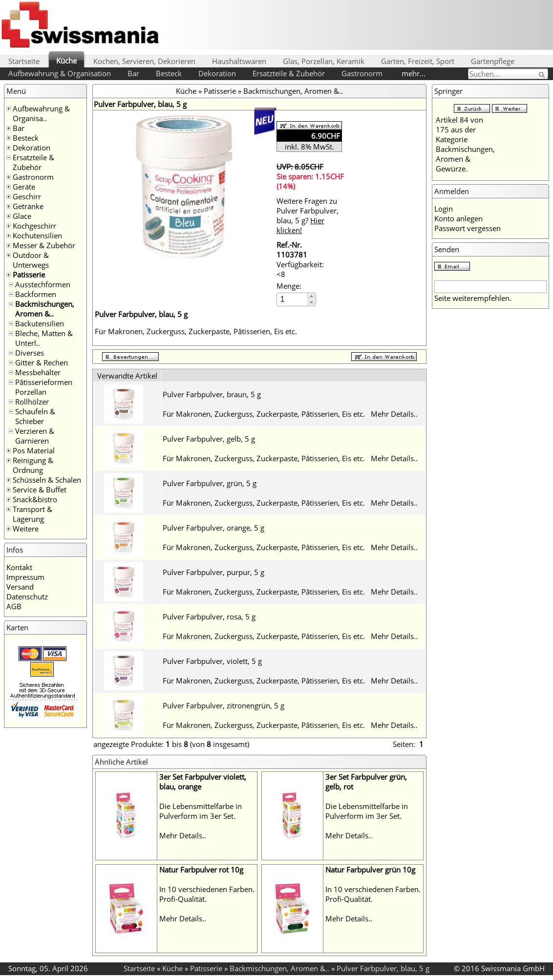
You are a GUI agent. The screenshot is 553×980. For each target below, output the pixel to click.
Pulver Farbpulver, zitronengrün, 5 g (223, 705)
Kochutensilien (37, 235)
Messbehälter (38, 372)
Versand (20, 587)
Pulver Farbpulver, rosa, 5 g (209, 617)
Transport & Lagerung (32, 514)
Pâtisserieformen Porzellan (44, 387)
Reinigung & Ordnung (33, 465)
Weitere (26, 529)
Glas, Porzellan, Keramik (324, 61)
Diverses (30, 353)
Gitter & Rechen (42, 362)
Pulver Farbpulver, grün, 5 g (210, 483)
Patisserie (29, 275)
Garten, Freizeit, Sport (418, 61)
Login (444, 209)
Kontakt (19, 567)
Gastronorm (362, 73)
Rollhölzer (32, 402)
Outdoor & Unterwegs (31, 260)
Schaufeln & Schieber (35, 416)
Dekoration (217, 73)
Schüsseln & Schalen (47, 480)
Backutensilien (40, 323)
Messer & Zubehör (44, 245)
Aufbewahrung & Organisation (60, 73)
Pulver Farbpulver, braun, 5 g (212, 394)
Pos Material (34, 450)
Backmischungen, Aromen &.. (45, 309)
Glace (22, 216)
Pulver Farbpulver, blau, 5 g (383, 968)
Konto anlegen (458, 218)
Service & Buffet (40, 490)
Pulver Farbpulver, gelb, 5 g (209, 439)
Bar (133, 73)
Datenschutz (27, 597)
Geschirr (27, 196)
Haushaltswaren (239, 61)
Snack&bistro (35, 499)
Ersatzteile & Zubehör (289, 73)
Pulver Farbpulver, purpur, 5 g (213, 572)
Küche (66, 61)
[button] (311, 296)
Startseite (24, 61)
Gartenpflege (493, 61)
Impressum (25, 577)
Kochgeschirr (34, 226)
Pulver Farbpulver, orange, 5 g (213, 528)
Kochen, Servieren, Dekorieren (144, 61)
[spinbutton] (293, 299)
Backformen (36, 294)
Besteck (169, 73)
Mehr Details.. (394, 414)
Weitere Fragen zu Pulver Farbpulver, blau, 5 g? (308, 215)
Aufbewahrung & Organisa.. (41, 113)
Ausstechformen (43, 284)
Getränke (28, 206)
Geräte (24, 187)
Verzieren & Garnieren (35, 436)
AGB (14, 606)
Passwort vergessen (468, 228)
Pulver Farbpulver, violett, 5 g (212, 661)
